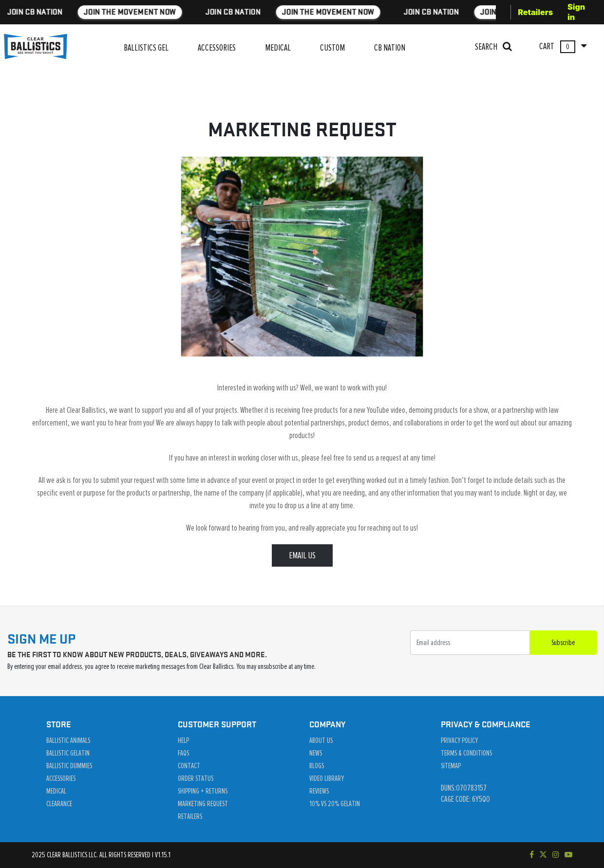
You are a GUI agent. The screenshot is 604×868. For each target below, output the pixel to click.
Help (183, 740)
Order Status (196, 778)
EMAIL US (302, 555)
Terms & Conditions (466, 753)
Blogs (317, 766)
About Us (321, 740)
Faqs (183, 753)
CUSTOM (332, 48)
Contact (189, 766)
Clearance (59, 804)
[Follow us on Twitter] (543, 855)
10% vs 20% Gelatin (335, 804)
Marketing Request (203, 804)
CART (563, 47)
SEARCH (493, 46)
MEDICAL (278, 48)
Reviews (319, 791)
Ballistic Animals (68, 740)
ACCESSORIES (217, 48)
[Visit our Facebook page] (532, 855)
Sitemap (451, 766)
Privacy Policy (459, 740)
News (316, 753)
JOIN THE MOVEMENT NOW (187, 12)
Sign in (576, 12)
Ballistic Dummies (69, 766)
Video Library (327, 778)
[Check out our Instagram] (556, 855)
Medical (56, 791)
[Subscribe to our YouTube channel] (568, 855)
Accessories (61, 778)
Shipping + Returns (203, 791)
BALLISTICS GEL (146, 48)
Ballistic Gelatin (68, 753)
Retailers (535, 12)
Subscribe (563, 643)
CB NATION (390, 48)
